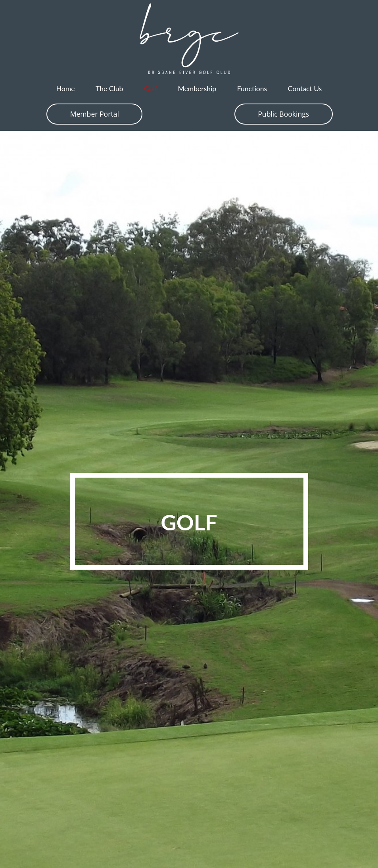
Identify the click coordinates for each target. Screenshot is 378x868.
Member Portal (95, 114)
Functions (252, 89)
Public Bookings (283, 114)
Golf (151, 89)
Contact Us (305, 89)
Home (66, 89)
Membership (197, 89)
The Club (109, 89)
